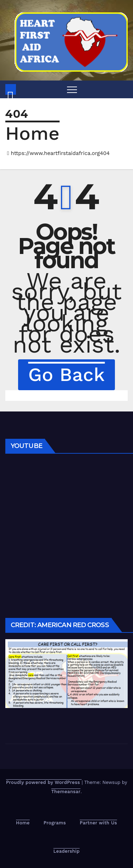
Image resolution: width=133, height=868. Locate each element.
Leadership (67, 851)
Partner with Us (98, 823)
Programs (55, 823)
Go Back (66, 375)
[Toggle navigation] (72, 89)
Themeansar (66, 792)
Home (32, 133)
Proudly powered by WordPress (44, 782)
